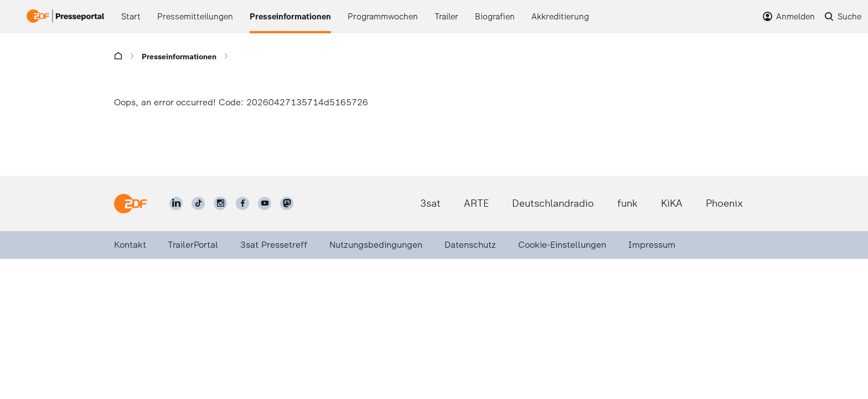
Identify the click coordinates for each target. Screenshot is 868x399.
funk (627, 203)
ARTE (476, 203)
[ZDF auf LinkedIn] (176, 203)
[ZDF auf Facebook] (242, 203)
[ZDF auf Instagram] (220, 203)
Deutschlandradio (553, 203)
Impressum (652, 245)
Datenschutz (470, 245)
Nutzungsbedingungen (376, 245)
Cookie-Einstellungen (562, 245)
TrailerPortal (193, 245)
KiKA (672, 203)
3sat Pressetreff (274, 245)
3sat (430, 203)
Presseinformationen (179, 57)
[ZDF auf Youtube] (265, 203)
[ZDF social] (287, 203)
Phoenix (724, 203)
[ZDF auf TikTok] (198, 203)
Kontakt (130, 245)
